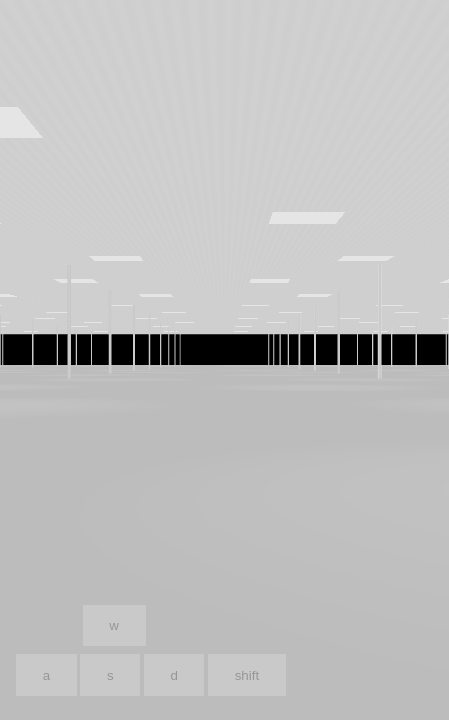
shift (247, 675)
